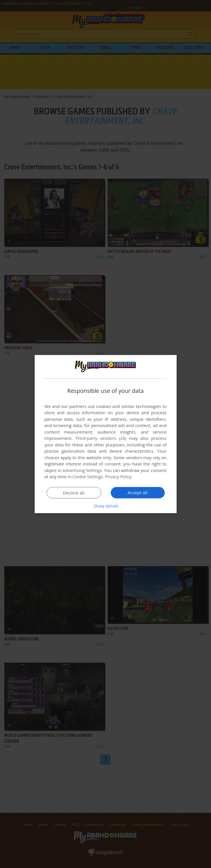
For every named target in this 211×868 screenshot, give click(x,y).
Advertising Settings (82, 470)
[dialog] (106, 434)
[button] (106, 506)
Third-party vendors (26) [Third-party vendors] (101, 438)
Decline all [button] (74, 493)
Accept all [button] (138, 492)
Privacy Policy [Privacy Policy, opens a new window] (118, 477)
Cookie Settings (88, 477)
